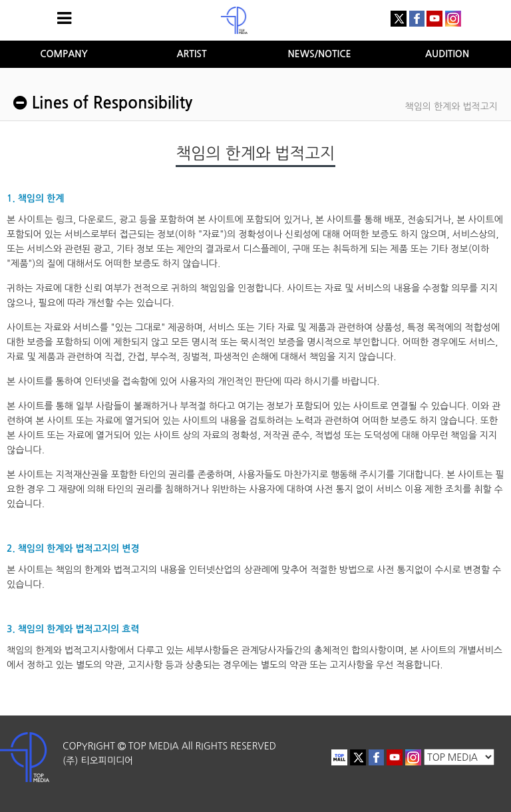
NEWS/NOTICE (319, 54)
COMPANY (64, 54)
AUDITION (447, 54)
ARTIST (191, 54)
